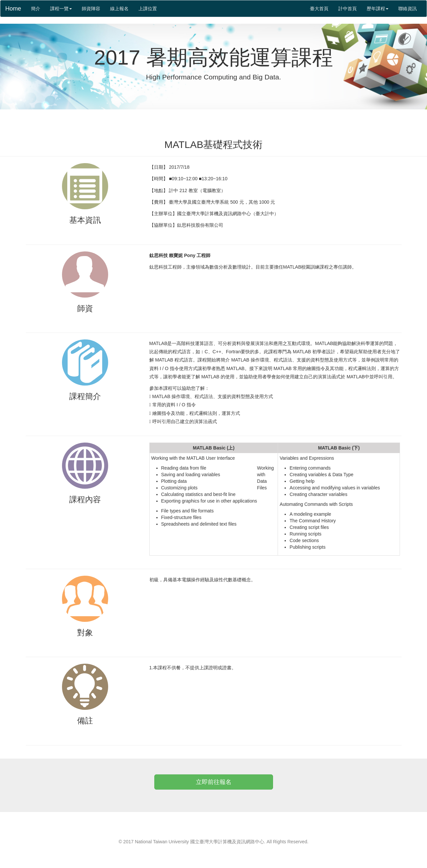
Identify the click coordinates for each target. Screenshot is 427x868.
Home (13, 9)
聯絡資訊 (408, 9)
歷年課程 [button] (378, 9)
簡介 (38, 8)
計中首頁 (348, 9)
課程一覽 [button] (61, 9)
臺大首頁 (319, 9)
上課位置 (148, 9)
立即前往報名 (214, 782)
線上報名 (119, 9)
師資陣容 (91, 9)
